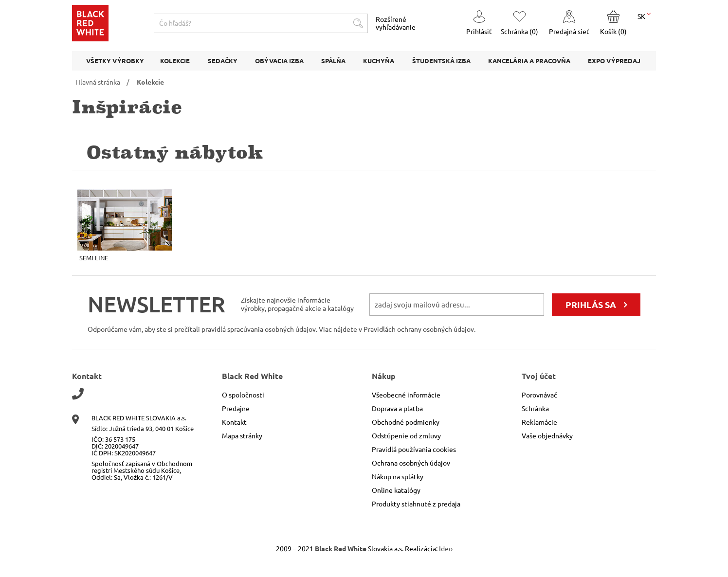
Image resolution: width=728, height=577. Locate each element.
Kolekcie (150, 82)
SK (644, 16)
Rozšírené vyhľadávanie (396, 23)
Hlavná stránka (98, 82)
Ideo (446, 549)
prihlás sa (591, 305)
